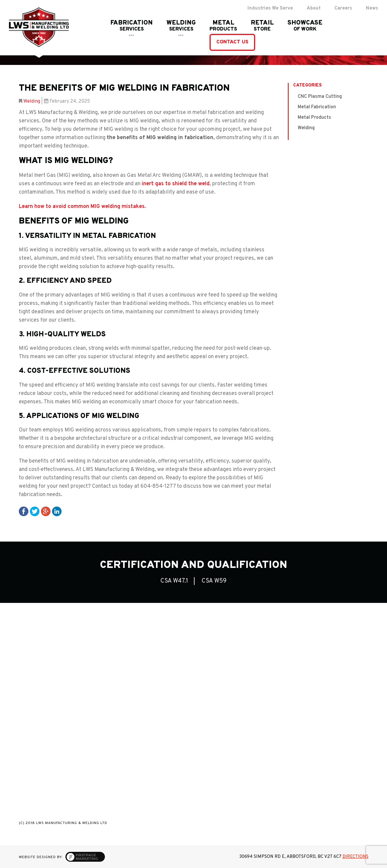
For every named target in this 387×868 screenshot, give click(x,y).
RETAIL (262, 26)
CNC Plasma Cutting (320, 97)
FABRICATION (131, 26)
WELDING (181, 26)
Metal (223, 26)
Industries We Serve (270, 8)
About (314, 8)
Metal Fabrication (317, 107)
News (372, 8)
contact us (232, 42)
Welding (32, 101)
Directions (355, 857)
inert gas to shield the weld (176, 184)
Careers (343, 8)
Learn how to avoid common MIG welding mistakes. (82, 207)
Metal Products (314, 118)
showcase (305, 26)
